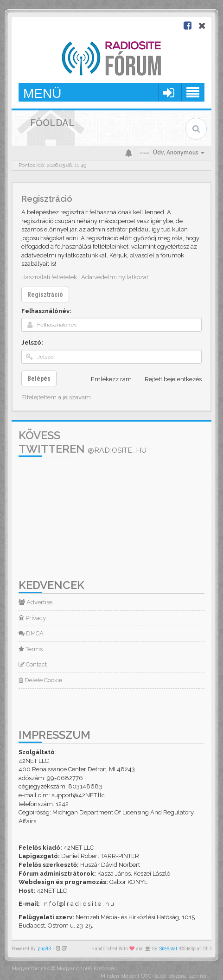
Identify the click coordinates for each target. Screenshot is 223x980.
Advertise (35, 602)
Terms (31, 649)
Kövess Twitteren (83, 442)
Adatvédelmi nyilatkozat (115, 277)
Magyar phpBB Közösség (87, 969)
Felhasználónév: (46, 311)
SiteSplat (168, 949)
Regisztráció (45, 295)
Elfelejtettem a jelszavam (56, 397)
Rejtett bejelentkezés (168, 379)
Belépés (39, 378)
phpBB (45, 949)
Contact (33, 664)
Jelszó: (32, 343)
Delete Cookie (40, 680)
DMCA (31, 633)
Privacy (32, 618)
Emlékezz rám (106, 379)
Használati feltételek (49, 277)
